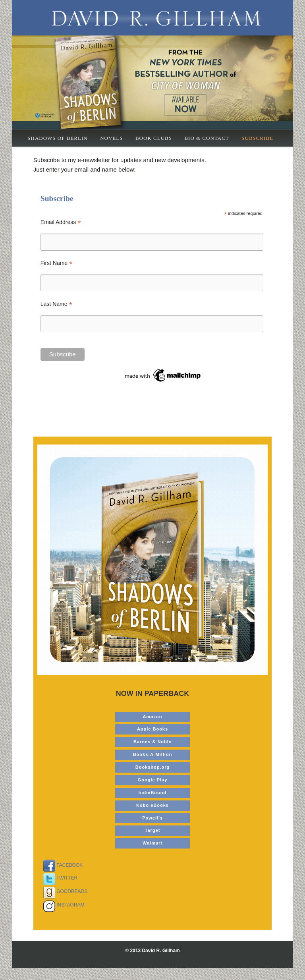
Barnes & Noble (152, 742)
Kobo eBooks (152, 805)
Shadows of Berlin (57, 138)
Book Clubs (154, 138)
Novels (111, 138)
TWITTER (58, 878)
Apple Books (152, 729)
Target (153, 830)
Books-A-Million (153, 754)
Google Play (153, 780)
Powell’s (152, 818)
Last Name (56, 304)
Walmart (152, 843)
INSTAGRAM (62, 905)
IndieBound (153, 793)
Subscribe (257, 138)
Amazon (153, 717)
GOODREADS (63, 891)
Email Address (61, 222)
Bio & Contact (207, 138)
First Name (57, 263)
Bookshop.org (153, 767)
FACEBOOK (61, 865)
